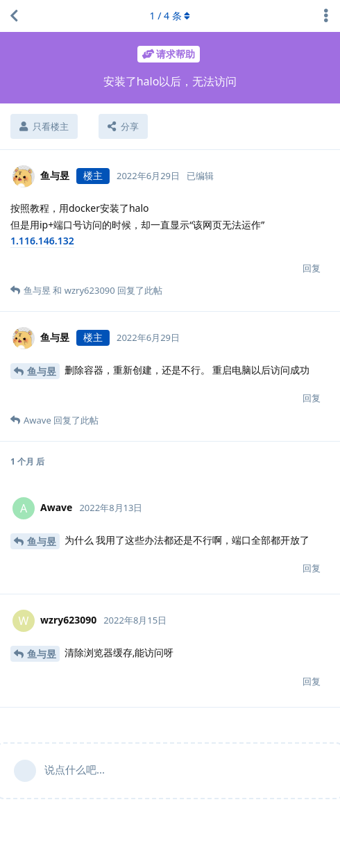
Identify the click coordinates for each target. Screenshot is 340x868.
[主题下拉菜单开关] (326, 16)
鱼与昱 (42, 371)
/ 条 (170, 16)
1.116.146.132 (42, 241)
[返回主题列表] (14, 16)
